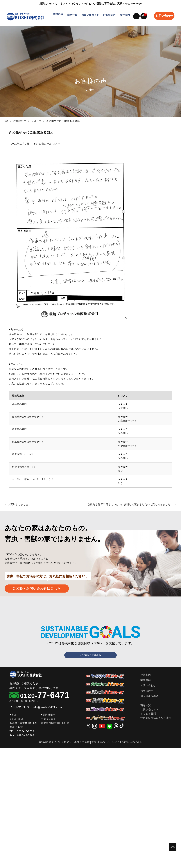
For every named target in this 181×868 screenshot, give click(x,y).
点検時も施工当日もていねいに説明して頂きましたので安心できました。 (130, 500)
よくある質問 (148, 710)
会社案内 (124, 14)
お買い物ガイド (89, 14)
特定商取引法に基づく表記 (156, 714)
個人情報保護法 (150, 692)
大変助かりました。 (20, 500)
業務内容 (57, 14)
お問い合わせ (164, 14)
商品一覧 (71, 14)
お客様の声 (108, 14)
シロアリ (55, 139)
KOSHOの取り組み (91, 651)
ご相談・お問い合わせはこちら (49, 584)
